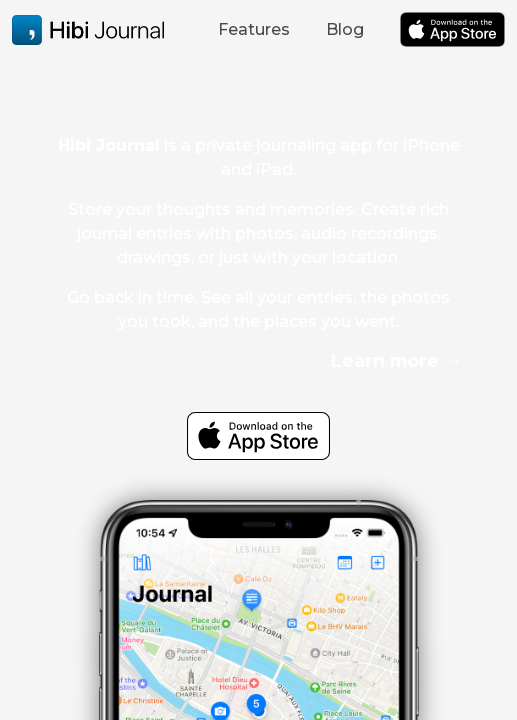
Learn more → (396, 360)
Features (254, 29)
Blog (345, 29)
